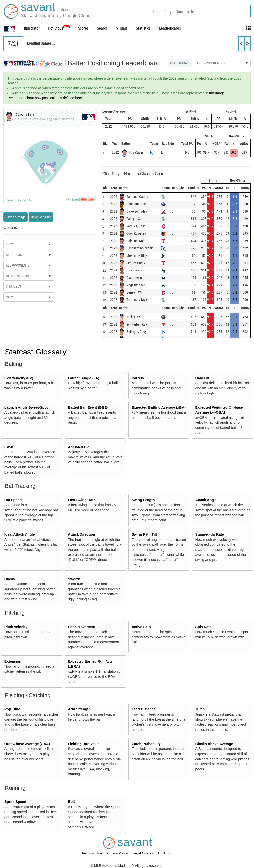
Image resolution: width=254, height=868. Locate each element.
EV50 (9, 447)
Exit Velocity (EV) (19, 378)
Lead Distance (144, 709)
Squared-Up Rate (210, 534)
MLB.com (165, 853)
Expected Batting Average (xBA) (159, 407)
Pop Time (12, 709)
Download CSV (41, 217)
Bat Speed (13, 500)
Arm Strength (79, 709)
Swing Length (143, 500)
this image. (217, 93)
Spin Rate (203, 627)
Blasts (10, 579)
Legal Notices (143, 853)
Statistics (143, 28)
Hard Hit (202, 378)
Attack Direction (81, 534)
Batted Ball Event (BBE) (88, 407)
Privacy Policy (118, 853)
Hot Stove (56, 28)
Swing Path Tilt (144, 534)
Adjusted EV (78, 447)
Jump (200, 709)
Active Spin (141, 627)
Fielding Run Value (84, 744)
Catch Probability (146, 744)
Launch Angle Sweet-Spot (26, 407)
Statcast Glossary (36, 352)
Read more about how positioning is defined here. (45, 98)
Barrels (138, 378)
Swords (74, 579)
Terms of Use (92, 853)
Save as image (16, 217)
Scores (83, 28)
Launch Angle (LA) (84, 378)
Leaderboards (170, 28)
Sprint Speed (15, 802)
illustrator (32, 28)
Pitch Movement (81, 627)
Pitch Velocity (16, 627)
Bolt (71, 802)
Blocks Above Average (214, 744)
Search (102, 28)
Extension (13, 661)
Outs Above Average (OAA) (27, 744)
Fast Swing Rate (82, 500)
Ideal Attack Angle (20, 534)
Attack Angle (206, 500)
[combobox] (200, 11)
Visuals (122, 28)
